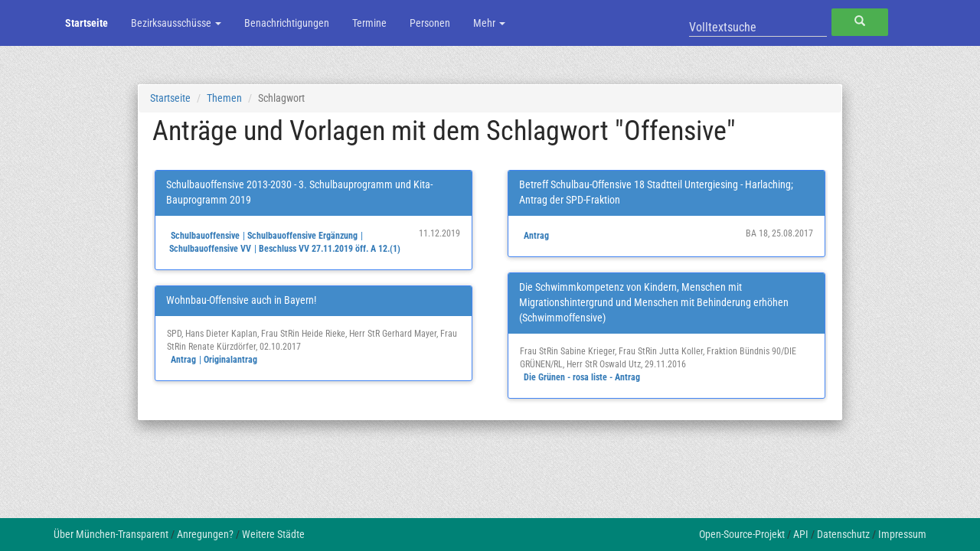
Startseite (87, 23)
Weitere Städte (273, 534)
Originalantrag (230, 360)
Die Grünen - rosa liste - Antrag (582, 377)
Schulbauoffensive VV (210, 249)
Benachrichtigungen (287, 23)
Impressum (902, 534)
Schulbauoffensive (205, 236)
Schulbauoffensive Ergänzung (302, 236)
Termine (369, 23)
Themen (224, 98)
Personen (430, 23)
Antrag (183, 360)
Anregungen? (205, 534)
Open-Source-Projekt (742, 534)
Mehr (489, 23)
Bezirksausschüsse (176, 23)
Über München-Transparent (111, 534)
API (801, 534)
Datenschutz (843, 534)
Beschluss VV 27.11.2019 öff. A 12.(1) (330, 249)
